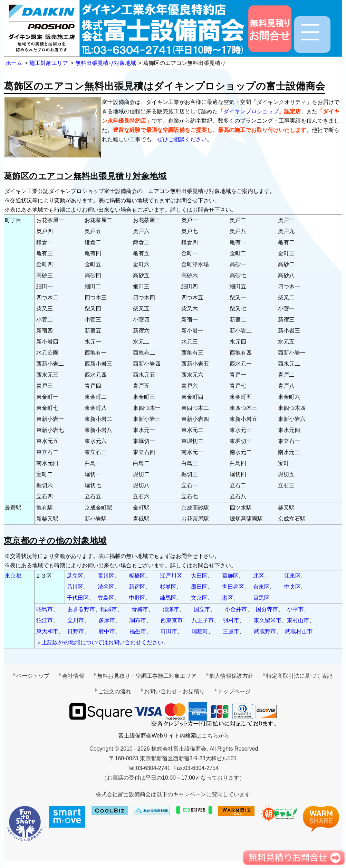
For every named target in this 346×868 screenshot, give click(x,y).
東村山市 (298, 620)
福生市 (138, 631)
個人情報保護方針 (231, 676)
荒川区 (106, 576)
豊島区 (106, 598)
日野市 (76, 631)
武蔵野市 (265, 631)
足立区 (75, 576)
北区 (259, 576)
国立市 (202, 609)
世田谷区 (233, 587)
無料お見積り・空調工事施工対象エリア (147, 676)
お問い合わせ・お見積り (174, 691)
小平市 (295, 609)
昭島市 (45, 609)
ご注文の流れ (115, 691)
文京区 (199, 598)
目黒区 (261, 598)
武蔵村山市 (299, 631)
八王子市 (203, 620)
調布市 (138, 620)
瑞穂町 (200, 631)
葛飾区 (230, 576)
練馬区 (168, 598)
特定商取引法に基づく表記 (299, 676)
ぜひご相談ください (182, 139)
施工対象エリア (49, 63)
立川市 (76, 620)
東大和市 (47, 631)
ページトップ (33, 676)
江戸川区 (171, 576)
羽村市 (231, 620)
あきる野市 (81, 609)
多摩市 (107, 620)
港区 (228, 598)
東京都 (13, 576)
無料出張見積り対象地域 (106, 63)
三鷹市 (231, 631)
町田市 (169, 631)
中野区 (137, 598)
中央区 (292, 587)
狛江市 (45, 620)
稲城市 (109, 609)
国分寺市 (267, 609)
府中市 (107, 631)
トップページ (234, 691)
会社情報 (73, 676)
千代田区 (78, 598)
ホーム (14, 63)
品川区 (75, 587)
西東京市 (172, 620)
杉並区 (168, 587)
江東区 (292, 576)
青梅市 (140, 609)
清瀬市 (171, 609)
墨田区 (199, 587)
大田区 (199, 576)
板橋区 (137, 576)
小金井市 (236, 609)
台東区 (261, 587)
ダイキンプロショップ (251, 111)
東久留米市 (268, 620)
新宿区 (137, 587)
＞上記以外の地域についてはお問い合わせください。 (103, 642)
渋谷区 (106, 587)
